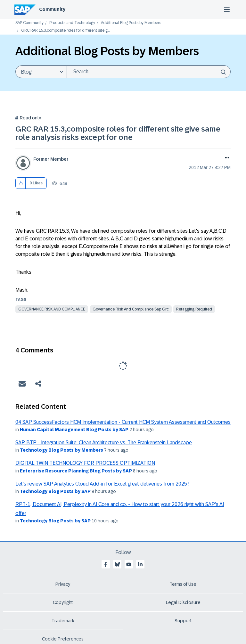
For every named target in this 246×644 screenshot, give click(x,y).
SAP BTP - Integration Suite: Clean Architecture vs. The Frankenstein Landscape (104, 443)
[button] (21, 183)
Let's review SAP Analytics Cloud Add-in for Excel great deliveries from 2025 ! (102, 484)
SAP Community (29, 23)
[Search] (149, 72)
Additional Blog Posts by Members (131, 23)
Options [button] (226, 158)
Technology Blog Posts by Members (61, 450)
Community (52, 9)
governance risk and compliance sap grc (131, 309)
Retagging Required (194, 309)
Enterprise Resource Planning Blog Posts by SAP (76, 471)
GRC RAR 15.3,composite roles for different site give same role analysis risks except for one (118, 133)
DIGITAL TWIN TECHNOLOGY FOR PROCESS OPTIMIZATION (85, 463)
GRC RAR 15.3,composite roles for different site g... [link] (65, 31)
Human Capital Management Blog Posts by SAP (74, 430)
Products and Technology (72, 23)
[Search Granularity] (41, 72)
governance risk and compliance (52, 309)
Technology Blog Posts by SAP (55, 491)
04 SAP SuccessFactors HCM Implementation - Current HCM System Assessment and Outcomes (123, 422)
